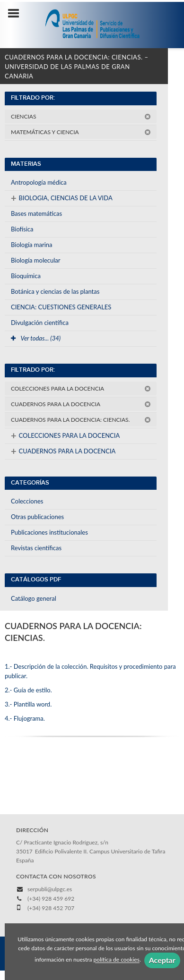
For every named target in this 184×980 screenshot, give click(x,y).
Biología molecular (36, 260)
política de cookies (117, 960)
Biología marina (32, 245)
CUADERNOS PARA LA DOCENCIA (81, 404)
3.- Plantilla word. (28, 704)
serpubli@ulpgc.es (50, 889)
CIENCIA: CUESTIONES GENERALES (61, 307)
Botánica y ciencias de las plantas (55, 291)
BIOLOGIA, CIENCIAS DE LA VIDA (62, 198)
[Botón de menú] (17, 14)
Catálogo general (34, 598)
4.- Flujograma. (25, 718)
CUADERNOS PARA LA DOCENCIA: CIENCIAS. (81, 420)
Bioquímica (26, 276)
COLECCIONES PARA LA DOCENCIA (81, 388)
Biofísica (22, 229)
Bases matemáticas (36, 213)
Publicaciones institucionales (49, 532)
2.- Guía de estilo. (28, 690)
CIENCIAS (81, 116)
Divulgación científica (40, 323)
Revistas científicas (36, 548)
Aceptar (162, 960)
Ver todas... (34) (36, 338)
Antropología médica (39, 182)
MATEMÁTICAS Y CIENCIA (81, 132)
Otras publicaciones (37, 517)
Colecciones (27, 501)
